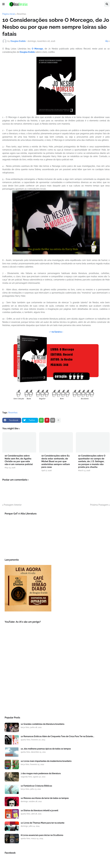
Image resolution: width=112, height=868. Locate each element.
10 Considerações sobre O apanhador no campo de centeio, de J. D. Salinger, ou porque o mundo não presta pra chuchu (92, 461)
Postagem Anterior (13, 505)
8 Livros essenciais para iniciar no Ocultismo (42, 835)
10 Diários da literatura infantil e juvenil (39, 810)
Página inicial (9, 14)
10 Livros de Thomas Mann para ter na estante (43, 823)
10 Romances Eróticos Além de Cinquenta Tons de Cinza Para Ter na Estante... (57, 736)
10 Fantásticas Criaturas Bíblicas (36, 786)
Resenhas (22, 14)
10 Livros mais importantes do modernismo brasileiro (46, 761)
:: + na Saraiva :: (56, 332)
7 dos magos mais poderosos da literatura (41, 773)
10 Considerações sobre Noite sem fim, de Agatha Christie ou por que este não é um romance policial (19, 460)
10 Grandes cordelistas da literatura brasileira (43, 724)
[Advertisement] (56, 688)
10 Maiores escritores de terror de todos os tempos (45, 798)
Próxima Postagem (99, 505)
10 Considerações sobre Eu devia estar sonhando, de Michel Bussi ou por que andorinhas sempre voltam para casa (56, 461)
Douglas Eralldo (27, 52)
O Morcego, (38, 49)
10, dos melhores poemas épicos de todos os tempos (46, 749)
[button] (3, 4)
